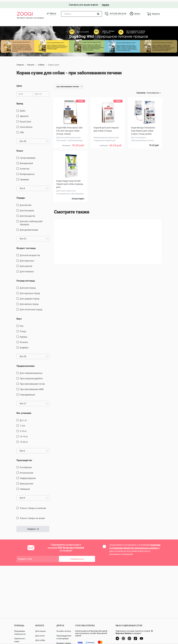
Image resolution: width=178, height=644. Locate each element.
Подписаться (77, 557)
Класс (20, 149)
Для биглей (26, 203)
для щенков (26, 265)
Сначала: (141, 91)
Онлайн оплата (64, 631)
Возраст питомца (26, 247)
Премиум (24, 178)
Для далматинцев (29, 228)
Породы (21, 196)
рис (22, 324)
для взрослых (27, 259)
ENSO (23, 109)
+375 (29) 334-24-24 (118, 12)
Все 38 (34, 140)
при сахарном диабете (31, 377)
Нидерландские (28, 477)
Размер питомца (26, 279)
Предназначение (26, 364)
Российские (26, 466)
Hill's (22, 131)
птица (23, 330)
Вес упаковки (24, 412)
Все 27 (34, 402)
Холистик (25, 167)
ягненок (24, 341)
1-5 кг (23, 424)
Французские (26, 482)
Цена (19, 84)
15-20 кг (24, 440)
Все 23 (34, 237)
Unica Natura (26, 125)
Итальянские (26, 471)
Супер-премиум (28, 156)
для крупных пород (30, 292)
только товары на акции (32, 517)
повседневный (27, 393)
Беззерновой (26, 162)
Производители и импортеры (64, 637)
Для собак (40, 640)
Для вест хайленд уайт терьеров (31, 221)
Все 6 (34, 449)
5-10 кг (23, 430)
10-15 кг (24, 435)
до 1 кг (23, 419)
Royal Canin (25, 120)
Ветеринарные (27, 173)
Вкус (19, 317)
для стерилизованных (31, 372)
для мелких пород (29, 303)
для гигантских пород (31, 308)
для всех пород (28, 286)
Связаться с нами (20, 640)
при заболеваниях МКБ (32, 388)
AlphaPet (24, 115)
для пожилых (27, 270)
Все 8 (34, 187)
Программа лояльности (20, 633)
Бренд (20, 102)
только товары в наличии (33, 507)
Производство (24, 459)
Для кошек (40, 631)
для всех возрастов (30, 254)
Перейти (105, 3)
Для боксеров (27, 209)
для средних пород (29, 297)
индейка (24, 346)
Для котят (40, 636)
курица (23, 335)
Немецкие (25, 487)
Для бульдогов (27, 214)
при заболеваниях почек (32, 382)
